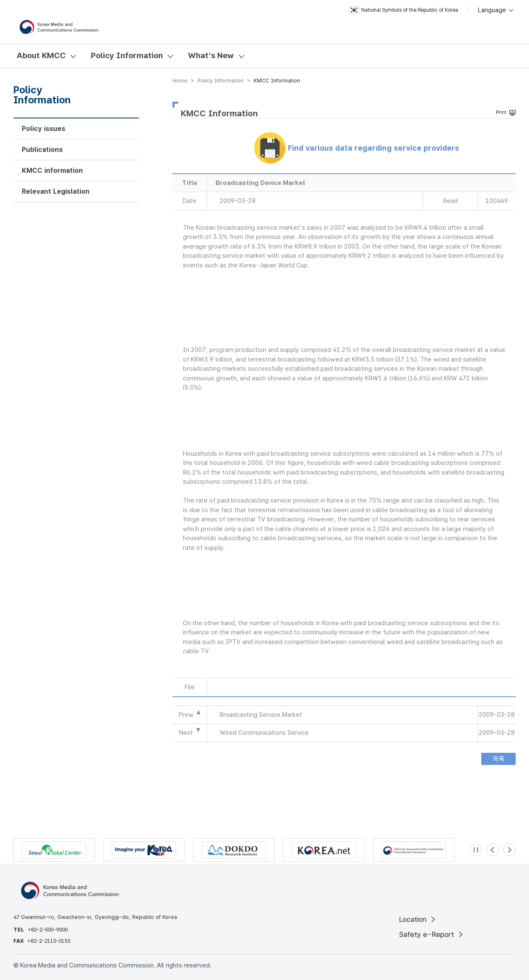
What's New (211, 55)
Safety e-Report (432, 934)
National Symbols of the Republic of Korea (403, 10)
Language (496, 10)
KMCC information (52, 171)
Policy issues (44, 129)
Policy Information (127, 55)
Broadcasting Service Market (261, 715)
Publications (42, 150)
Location (418, 919)
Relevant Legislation (56, 191)
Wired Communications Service (264, 733)
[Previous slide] (493, 850)
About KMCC (41, 55)
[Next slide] (509, 850)
